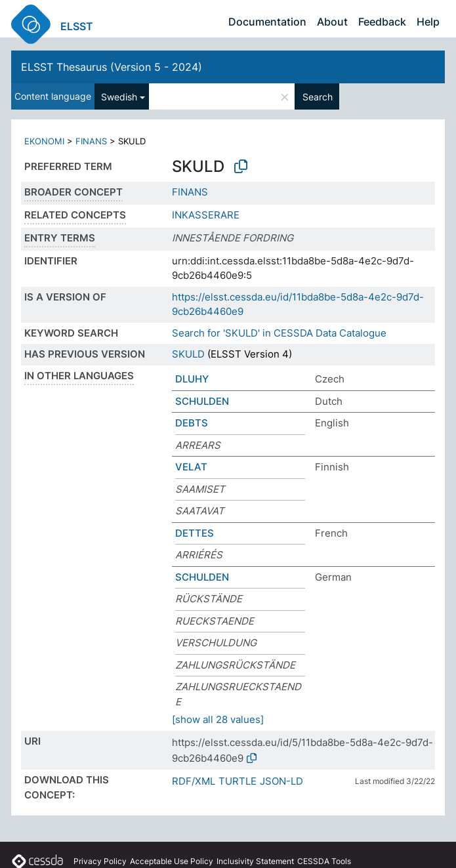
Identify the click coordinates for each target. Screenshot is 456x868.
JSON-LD (281, 781)
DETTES (195, 533)
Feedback (382, 22)
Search (318, 97)
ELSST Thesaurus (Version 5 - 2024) (112, 67)
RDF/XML (194, 781)
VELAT (191, 467)
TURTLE (238, 781)
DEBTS (192, 423)
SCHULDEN (202, 401)
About (332, 22)
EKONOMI (44, 141)
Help (428, 22)
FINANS (91, 141)
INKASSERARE (206, 215)
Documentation (267, 22)
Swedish (119, 97)
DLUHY (192, 379)
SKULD (188, 354)
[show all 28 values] (218, 719)
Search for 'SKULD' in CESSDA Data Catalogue (279, 333)
